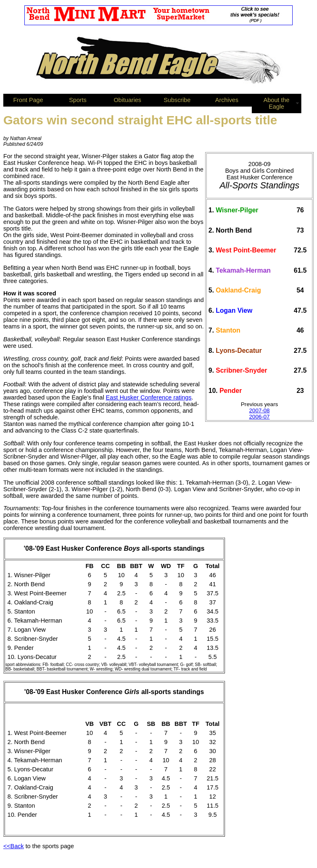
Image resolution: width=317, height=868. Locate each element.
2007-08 (260, 410)
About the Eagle (276, 103)
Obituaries (127, 100)
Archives (227, 100)
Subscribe (177, 100)
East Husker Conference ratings (149, 397)
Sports (78, 100)
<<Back (14, 846)
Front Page (28, 100)
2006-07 (260, 417)
